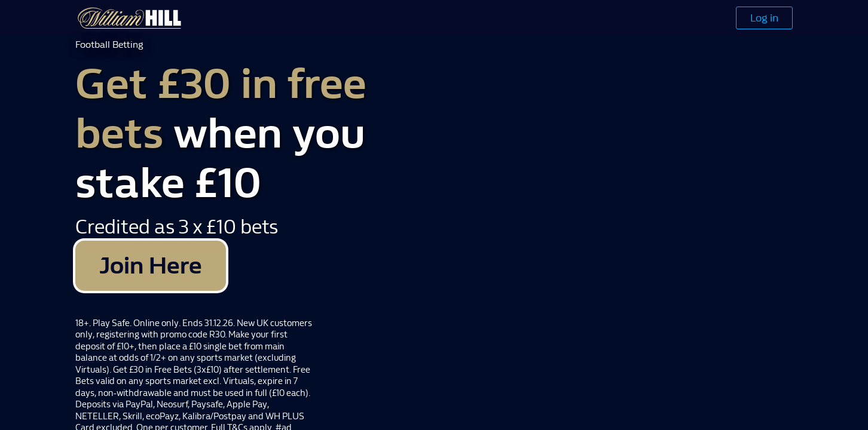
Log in (764, 18)
